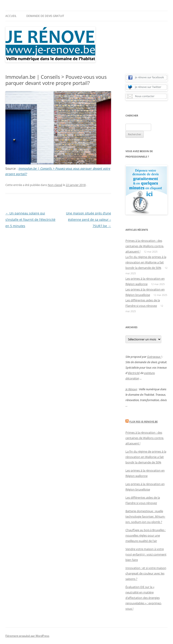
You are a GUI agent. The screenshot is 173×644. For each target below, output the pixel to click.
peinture (149, 373)
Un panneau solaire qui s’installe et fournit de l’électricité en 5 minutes (30, 220)
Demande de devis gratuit (45, 16)
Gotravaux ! (154, 357)
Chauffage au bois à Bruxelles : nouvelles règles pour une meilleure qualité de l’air (146, 535)
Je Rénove (131, 389)
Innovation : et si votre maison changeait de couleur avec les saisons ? (146, 573)
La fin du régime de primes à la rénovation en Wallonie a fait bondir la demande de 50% (146, 262)
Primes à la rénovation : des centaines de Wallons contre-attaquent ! (145, 246)
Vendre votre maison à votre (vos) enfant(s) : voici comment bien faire (146, 554)
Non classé (55, 185)
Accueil (11, 16)
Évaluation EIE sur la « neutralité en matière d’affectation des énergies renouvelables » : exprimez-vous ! (144, 598)
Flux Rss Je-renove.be (143, 422)
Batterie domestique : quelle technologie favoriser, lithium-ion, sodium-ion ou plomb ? (145, 516)
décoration (132, 378)
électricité (134, 373)
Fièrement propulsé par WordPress (27, 636)
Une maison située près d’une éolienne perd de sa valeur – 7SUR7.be (89, 220)
